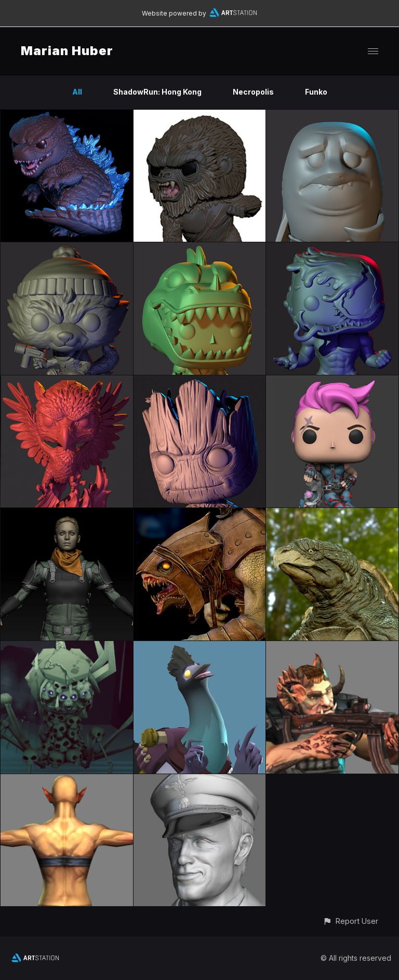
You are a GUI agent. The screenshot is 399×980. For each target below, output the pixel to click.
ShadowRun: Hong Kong (157, 92)
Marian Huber (67, 51)
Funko (316, 92)
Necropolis (253, 92)
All (77, 92)
